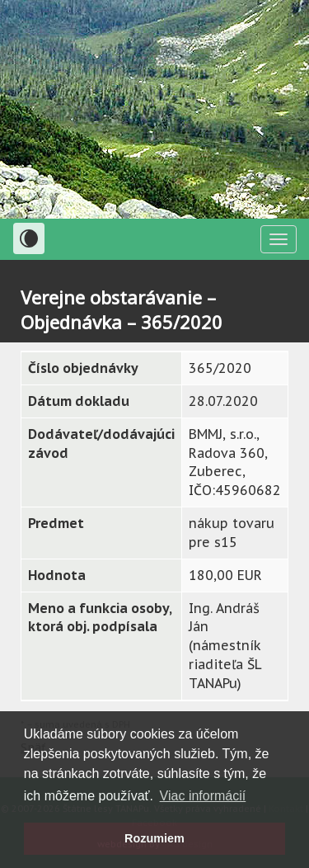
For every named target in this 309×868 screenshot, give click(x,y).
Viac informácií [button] (203, 796)
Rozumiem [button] (154, 838)
